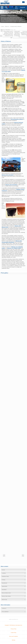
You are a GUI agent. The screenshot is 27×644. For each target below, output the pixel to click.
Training (3, 580)
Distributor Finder (5, 576)
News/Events (5, 583)
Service (3, 570)
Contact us (4, 608)
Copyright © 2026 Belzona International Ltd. (13, 625)
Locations (4, 573)
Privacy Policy (13, 629)
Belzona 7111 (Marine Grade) (14, 248)
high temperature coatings (17, 119)
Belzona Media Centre (6, 593)
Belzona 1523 (18, 226)
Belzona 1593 (5, 227)
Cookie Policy (14, 633)
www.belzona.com (5, 3)
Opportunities (5, 586)
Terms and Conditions (14, 636)
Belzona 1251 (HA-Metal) (8, 175)
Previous (4, 555)
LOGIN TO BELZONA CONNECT (16, 8)
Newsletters (4, 590)
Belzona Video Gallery (6, 596)
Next (23, 555)
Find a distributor (5, 612)
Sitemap (13, 640)
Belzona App (4, 600)
